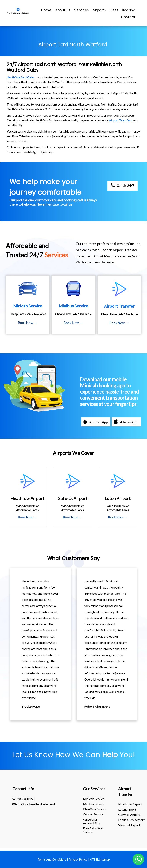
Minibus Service (94, 804)
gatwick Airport (129, 815)
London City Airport (131, 820)
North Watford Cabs (20, 77)
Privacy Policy (78, 859)
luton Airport (127, 809)
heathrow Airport (130, 804)
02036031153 (23, 799)
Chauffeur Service (95, 809)
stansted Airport (129, 825)
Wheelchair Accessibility (92, 821)
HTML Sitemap (100, 859)
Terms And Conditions (52, 859)
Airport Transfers (120, 120)
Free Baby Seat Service (93, 830)
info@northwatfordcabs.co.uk (34, 804)
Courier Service (93, 814)
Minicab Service (94, 799)
